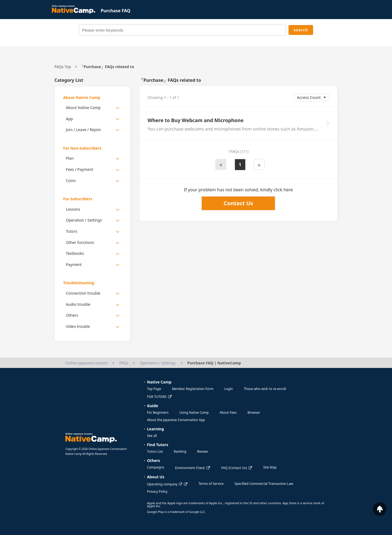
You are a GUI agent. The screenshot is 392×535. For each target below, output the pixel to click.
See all (152, 436)
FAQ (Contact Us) (234, 468)
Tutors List (155, 451)
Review (202, 451)
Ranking (180, 451)
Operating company (165, 484)
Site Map (270, 467)
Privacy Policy (157, 492)
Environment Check (190, 468)
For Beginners (158, 412)
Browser (254, 412)
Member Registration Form (193, 389)
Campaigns (156, 467)
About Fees (228, 412)
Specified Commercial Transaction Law (264, 484)
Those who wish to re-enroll (265, 389)
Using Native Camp (194, 412)
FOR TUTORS (157, 397)
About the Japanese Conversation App (176, 420)
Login (229, 389)
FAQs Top (63, 67)
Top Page (154, 389)
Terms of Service (211, 484)
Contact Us (238, 203)
